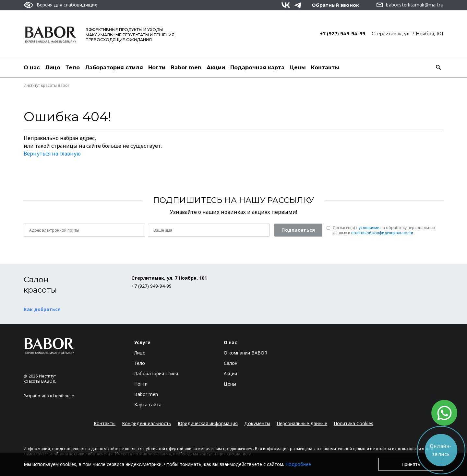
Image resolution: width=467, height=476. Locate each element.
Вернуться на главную (52, 154)
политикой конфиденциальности (382, 233)
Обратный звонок (335, 5)
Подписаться (298, 230)
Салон (231, 363)
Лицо (53, 68)
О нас (32, 68)
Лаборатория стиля (114, 68)
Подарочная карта (257, 68)
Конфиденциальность (147, 423)
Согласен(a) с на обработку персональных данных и (384, 230)
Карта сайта (148, 405)
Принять (411, 464)
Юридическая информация (208, 423)
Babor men (186, 68)
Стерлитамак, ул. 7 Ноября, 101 (407, 34)
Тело (73, 68)
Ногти (157, 68)
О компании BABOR (245, 353)
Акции (216, 68)
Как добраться (42, 309)
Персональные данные (302, 423)
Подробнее (298, 464)
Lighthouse (64, 396)
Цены (298, 68)
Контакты (325, 68)
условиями (369, 228)
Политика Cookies (353, 423)
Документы (257, 423)
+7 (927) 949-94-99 (343, 34)
